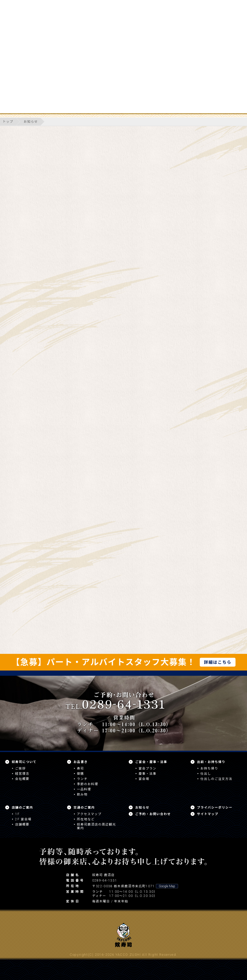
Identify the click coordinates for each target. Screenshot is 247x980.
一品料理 (84, 789)
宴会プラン (148, 768)
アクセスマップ (89, 814)
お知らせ (31, 122)
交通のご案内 (84, 808)
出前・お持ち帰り (211, 762)
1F (17, 814)
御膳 (81, 774)
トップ (8, 122)
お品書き (81, 762)
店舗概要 (22, 824)
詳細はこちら (218, 662)
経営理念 (22, 774)
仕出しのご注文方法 (216, 779)
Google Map (167, 886)
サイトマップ (208, 814)
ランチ (82, 779)
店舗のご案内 (22, 808)
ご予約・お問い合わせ (153, 814)
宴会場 (144, 779)
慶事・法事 (148, 774)
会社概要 (22, 779)
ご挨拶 (20, 768)
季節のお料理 (88, 784)
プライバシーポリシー (215, 808)
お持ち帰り (209, 768)
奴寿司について (24, 762)
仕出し (206, 774)
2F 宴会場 (23, 819)
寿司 (81, 768)
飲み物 (82, 795)
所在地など (86, 819)
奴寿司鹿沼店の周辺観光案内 (97, 826)
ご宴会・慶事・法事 (151, 762)
